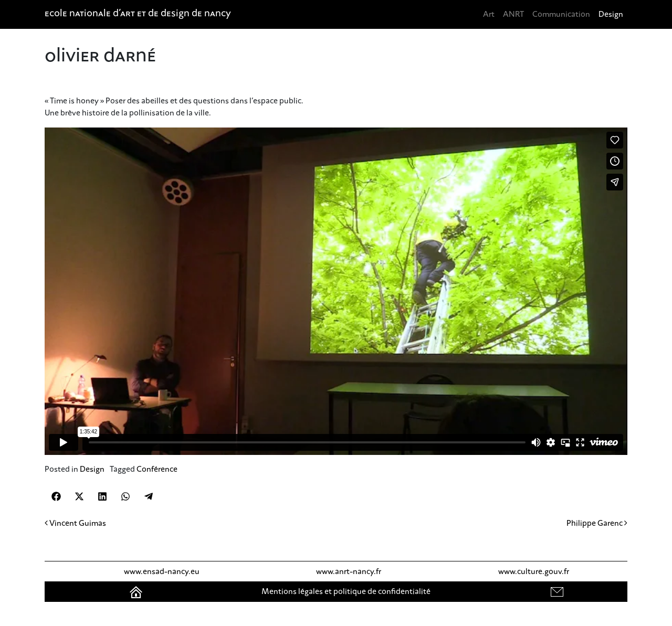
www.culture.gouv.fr (534, 571)
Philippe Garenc (597, 523)
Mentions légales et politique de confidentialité (346, 591)
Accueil (137, 591)
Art (489, 14)
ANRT (513, 14)
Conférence (157, 469)
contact (558, 591)
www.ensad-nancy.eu (162, 571)
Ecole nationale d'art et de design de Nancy (138, 14)
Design (611, 14)
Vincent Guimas (75, 523)
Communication (561, 14)
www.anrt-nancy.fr (349, 571)
